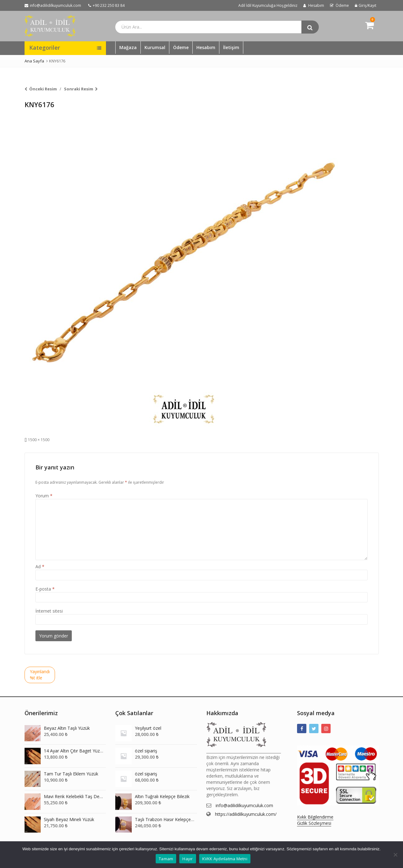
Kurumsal (155, 47)
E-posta (45, 589)
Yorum (44, 496)
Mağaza (128, 47)
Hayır (188, 859)
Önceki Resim (43, 89)
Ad (40, 566)
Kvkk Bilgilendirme (315, 817)
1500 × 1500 (39, 440)
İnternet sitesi (49, 611)
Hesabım (206, 47)
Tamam (166, 859)
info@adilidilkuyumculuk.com (244, 805)
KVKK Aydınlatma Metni (225, 859)
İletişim (231, 47)
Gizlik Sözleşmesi (314, 823)
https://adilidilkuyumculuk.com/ (246, 814)
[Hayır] (395, 855)
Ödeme (181, 47)
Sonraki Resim (79, 89)
